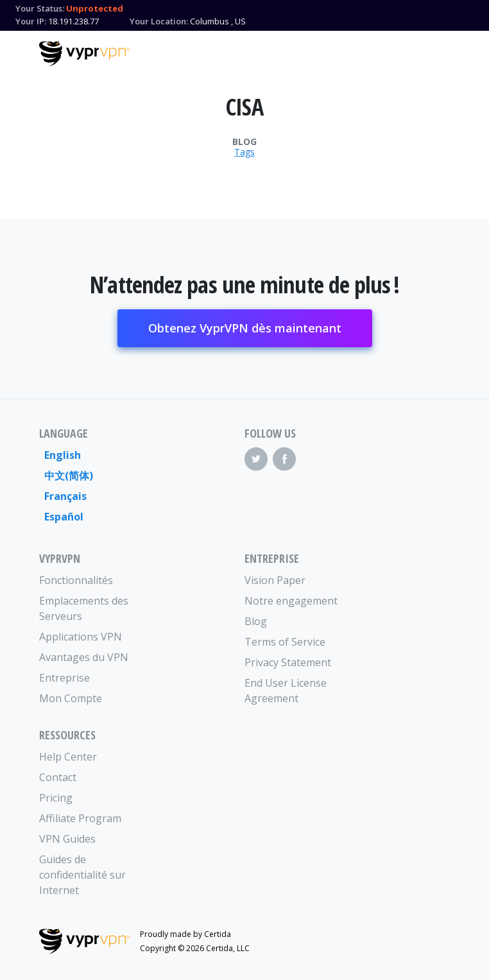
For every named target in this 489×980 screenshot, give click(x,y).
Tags (244, 152)
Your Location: (159, 21)
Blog (244, 142)
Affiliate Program (80, 818)
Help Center (68, 757)
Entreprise (64, 678)
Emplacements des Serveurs (84, 608)
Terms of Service (285, 642)
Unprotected (95, 8)
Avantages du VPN (84, 657)
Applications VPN (81, 637)
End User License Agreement (286, 691)
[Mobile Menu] (439, 52)
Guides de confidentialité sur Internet (82, 875)
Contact (58, 777)
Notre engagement (291, 601)
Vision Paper (275, 580)
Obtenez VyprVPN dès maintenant (245, 328)
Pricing (56, 798)
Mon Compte (71, 698)
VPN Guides (67, 839)
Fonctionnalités (76, 580)
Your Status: (40, 8)
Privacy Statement (288, 662)
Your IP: (31, 21)
